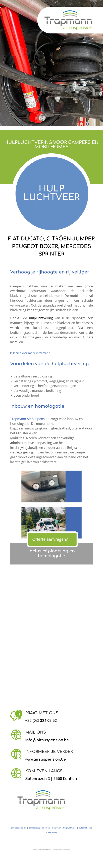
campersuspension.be (39, 828)
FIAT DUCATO (26, 239)
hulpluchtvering (41, 318)
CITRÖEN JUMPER (71, 239)
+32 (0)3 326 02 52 (41, 721)
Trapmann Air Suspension (30, 419)
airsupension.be (19, 828)
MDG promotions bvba (61, 849)
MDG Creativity (46, 849)
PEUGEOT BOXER (35, 246)
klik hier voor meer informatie (30, 353)
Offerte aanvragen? (50, 539)
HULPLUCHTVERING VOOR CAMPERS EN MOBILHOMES (51, 145)
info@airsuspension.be (47, 740)
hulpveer (57, 828)
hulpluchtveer (70, 828)
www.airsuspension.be (45, 759)
